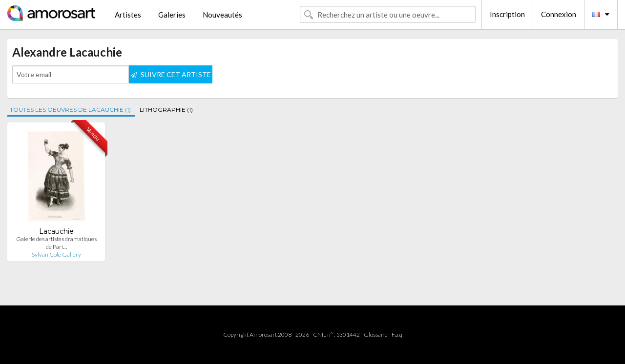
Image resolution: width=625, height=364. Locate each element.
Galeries (172, 15)
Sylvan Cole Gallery (56, 254)
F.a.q (397, 334)
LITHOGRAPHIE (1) (166, 110)
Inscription (507, 14)
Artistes (128, 15)
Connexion (559, 14)
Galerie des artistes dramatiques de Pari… (56, 243)
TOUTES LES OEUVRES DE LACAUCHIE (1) (70, 110)
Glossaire (376, 334)
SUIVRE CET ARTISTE (171, 74)
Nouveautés (222, 15)
